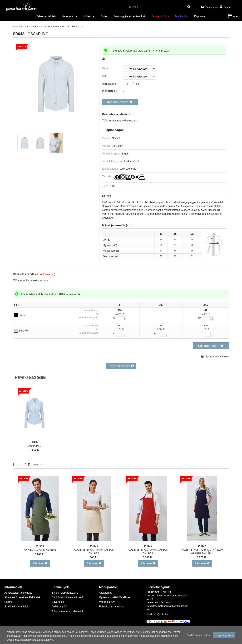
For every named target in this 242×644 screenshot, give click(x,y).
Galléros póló (59, 606)
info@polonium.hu (163, 614)
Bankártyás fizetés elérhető (67, 597)
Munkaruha (182, 16)
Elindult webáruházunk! (65, 593)
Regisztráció (212, 7)
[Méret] (139, 69)
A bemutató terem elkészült (67, 611)
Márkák (88, 16)
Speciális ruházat (50, 26)
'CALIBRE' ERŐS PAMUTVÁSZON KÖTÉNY (94, 551)
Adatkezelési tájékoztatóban (38, 636)
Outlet (104, 16)
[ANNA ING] (35, 437)
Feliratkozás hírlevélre (112, 606)
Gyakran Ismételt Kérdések (115, 597)
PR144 (40, 546)
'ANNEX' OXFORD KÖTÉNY (40, 550)
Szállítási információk (16, 606)
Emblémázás (159, 16)
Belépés (228, 7)
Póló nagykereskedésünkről (130, 16)
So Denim (117, 146)
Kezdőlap (20, 26)
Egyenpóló (58, 602)
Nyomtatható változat (217, 356)
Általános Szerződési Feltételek (22, 597)
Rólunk (8, 602)
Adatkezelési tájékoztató (18, 593)
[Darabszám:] (129, 84)
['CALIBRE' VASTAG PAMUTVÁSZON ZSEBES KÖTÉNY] (202, 540)
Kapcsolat (200, 16)
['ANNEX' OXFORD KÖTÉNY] (40, 540)
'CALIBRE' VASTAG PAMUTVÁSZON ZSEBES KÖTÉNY (202, 551)
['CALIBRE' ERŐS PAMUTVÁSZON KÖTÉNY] (94, 540)
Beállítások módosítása (199, 636)
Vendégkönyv (107, 602)
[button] (120, 102)
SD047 (35, 442)
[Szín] (139, 76)
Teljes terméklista (46, 16)
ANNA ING (35, 446)
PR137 (202, 546)
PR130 (148, 546)
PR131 (94, 546)
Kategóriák (69, 16)
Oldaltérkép (106, 593)
